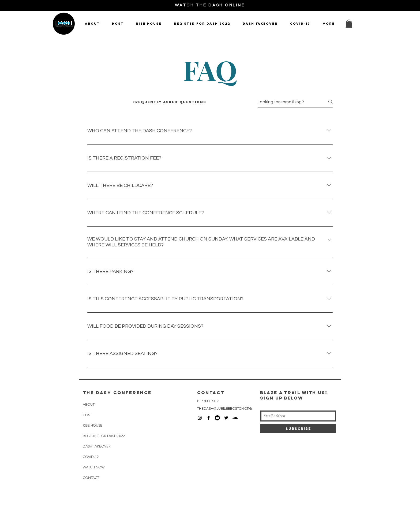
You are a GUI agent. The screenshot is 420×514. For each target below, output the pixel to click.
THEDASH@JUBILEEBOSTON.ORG (224, 409)
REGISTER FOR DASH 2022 (104, 436)
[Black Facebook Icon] (209, 418)
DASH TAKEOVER (97, 446)
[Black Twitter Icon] (226, 418)
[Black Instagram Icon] (200, 418)
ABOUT (89, 404)
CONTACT (91, 478)
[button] (349, 24)
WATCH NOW (94, 467)
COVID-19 (91, 457)
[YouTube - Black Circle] (217, 418)
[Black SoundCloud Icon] (235, 418)
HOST (87, 415)
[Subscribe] (298, 429)
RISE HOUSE (93, 425)
